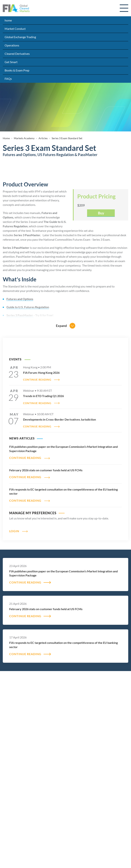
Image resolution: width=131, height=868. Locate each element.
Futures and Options (20, 299)
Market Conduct (15, 29)
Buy (101, 213)
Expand (61, 326)
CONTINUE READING (37, 380)
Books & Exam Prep (17, 70)
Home (6, 138)
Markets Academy (24, 138)
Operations (12, 45)
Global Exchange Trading (20, 37)
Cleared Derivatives (17, 54)
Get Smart (11, 62)
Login (14, 531)
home (8, 20)
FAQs (8, 79)
